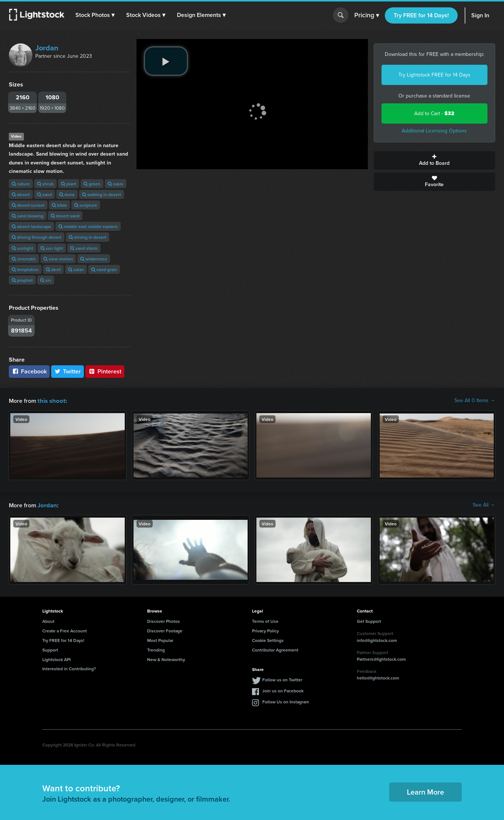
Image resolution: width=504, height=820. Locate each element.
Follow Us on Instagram (286, 701)
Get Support (369, 620)
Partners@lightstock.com (381, 658)
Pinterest (105, 371)
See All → (484, 505)
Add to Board (435, 160)
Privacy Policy (265, 630)
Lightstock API (56, 659)
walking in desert (102, 194)
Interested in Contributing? (69, 668)
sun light (52, 248)
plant (69, 184)
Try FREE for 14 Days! (421, 15)
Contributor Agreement (275, 649)
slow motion (58, 259)
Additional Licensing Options (434, 131)
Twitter (68, 371)
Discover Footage (165, 630)
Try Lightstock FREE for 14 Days (434, 75)
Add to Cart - (434, 113)
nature (21, 184)
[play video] (166, 61)
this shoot (50, 400)
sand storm (84, 248)
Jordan (47, 48)
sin (46, 280)
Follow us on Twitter (282, 679)
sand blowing (28, 216)
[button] (95, 15)
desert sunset (28, 205)
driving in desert (88, 237)
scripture (86, 205)
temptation (25, 269)
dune (67, 194)
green (92, 184)
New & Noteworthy (166, 659)
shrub (45, 184)
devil (53, 269)
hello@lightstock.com (378, 677)
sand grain (104, 269)
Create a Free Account (65, 630)
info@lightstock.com (377, 640)
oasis (116, 184)
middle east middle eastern (88, 226)
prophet (22, 280)
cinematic (24, 259)
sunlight (22, 248)
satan (76, 269)
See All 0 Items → (475, 401)
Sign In (480, 15)
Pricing (367, 15)
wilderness (94, 259)
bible (59, 205)
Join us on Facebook (283, 690)
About (48, 620)
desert (21, 194)
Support (50, 649)
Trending (156, 649)
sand (45, 194)
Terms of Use (265, 620)
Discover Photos (164, 620)
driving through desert (37, 237)
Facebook (29, 371)
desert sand (65, 216)
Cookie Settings (268, 640)
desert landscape (31, 226)
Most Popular (160, 640)
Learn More (425, 791)
